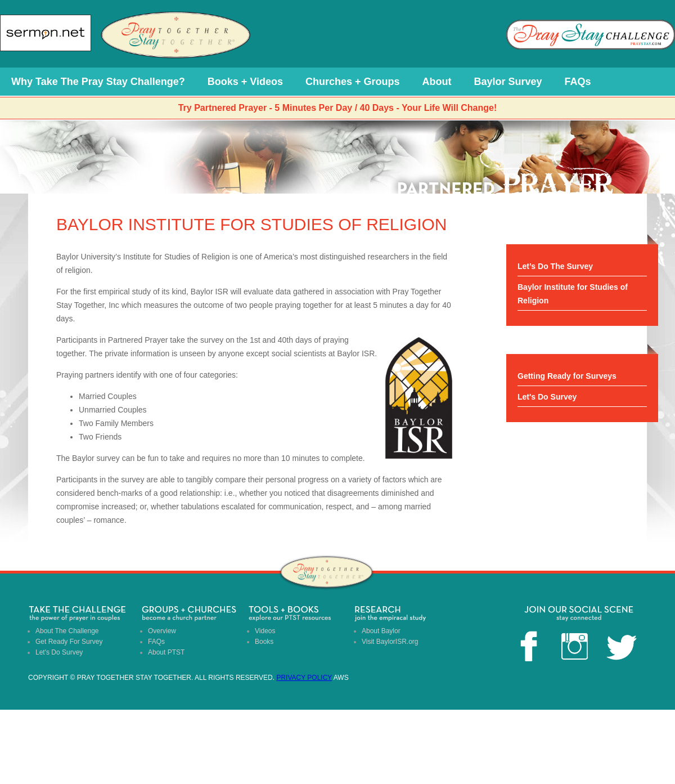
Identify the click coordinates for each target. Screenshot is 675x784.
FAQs (578, 82)
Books (264, 642)
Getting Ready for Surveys (567, 376)
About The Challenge (67, 631)
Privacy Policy (304, 678)
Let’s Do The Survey (555, 266)
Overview (162, 631)
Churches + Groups (353, 82)
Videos (265, 631)
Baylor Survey (508, 82)
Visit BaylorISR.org (390, 642)
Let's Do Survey (547, 397)
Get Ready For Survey (69, 642)
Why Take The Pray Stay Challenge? (98, 82)
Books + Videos (245, 82)
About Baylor (381, 631)
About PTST (166, 652)
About (437, 82)
